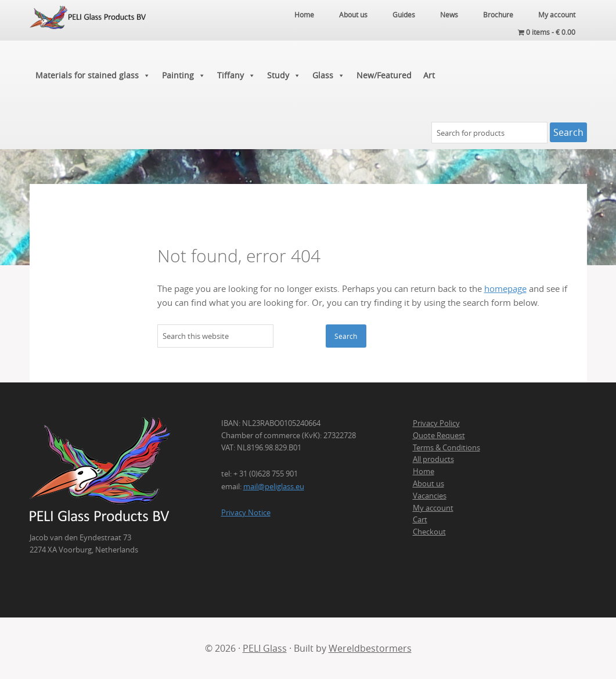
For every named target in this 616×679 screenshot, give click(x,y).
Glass (329, 75)
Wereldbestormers (370, 648)
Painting (184, 75)
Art (429, 75)
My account (433, 508)
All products (433, 459)
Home (424, 471)
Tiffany (236, 75)
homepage (505, 289)
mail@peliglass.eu (274, 486)
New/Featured (384, 75)
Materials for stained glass (93, 75)
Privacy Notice (246, 512)
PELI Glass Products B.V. (88, 41)
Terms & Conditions (446, 447)
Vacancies (430, 496)
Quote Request (439, 435)
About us (428, 483)
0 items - (547, 32)
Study (284, 75)
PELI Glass (265, 648)
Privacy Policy (436, 423)
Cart (420, 519)
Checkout (429, 532)
